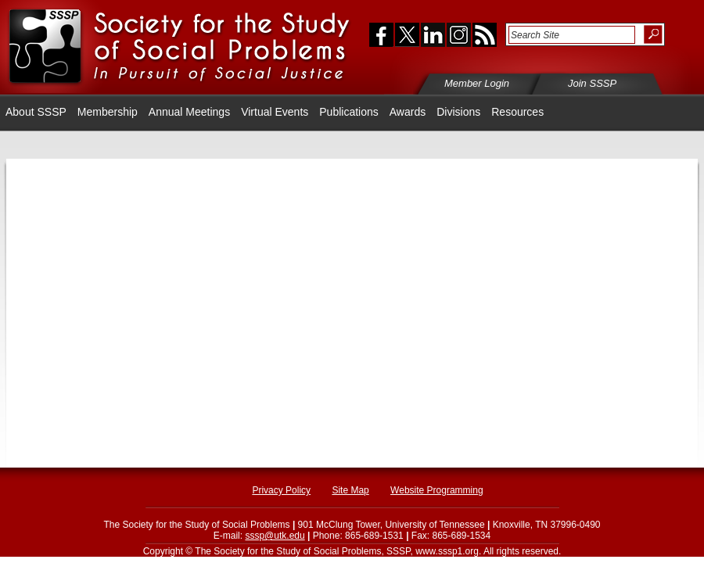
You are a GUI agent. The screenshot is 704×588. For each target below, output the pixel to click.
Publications (349, 112)
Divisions (458, 112)
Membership (108, 112)
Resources (517, 112)
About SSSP (36, 112)
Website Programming (437, 490)
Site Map (350, 490)
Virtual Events (275, 112)
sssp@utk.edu (275, 536)
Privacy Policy (281, 490)
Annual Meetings (189, 112)
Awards (408, 112)
